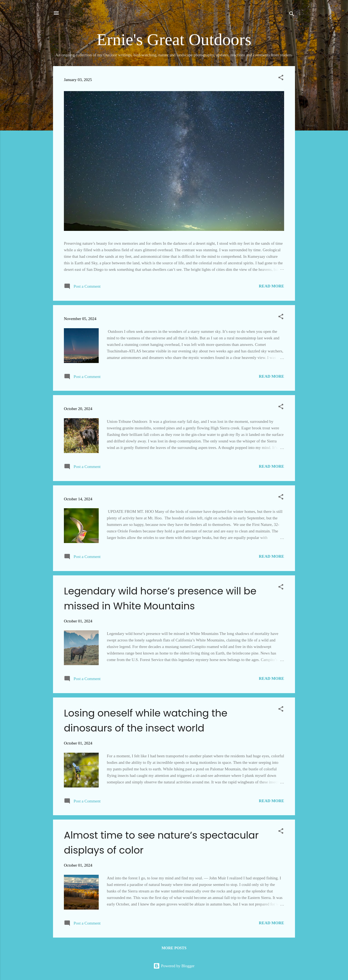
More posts (174, 948)
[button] (281, 78)
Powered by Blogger (174, 966)
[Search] (292, 15)
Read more (271, 286)
